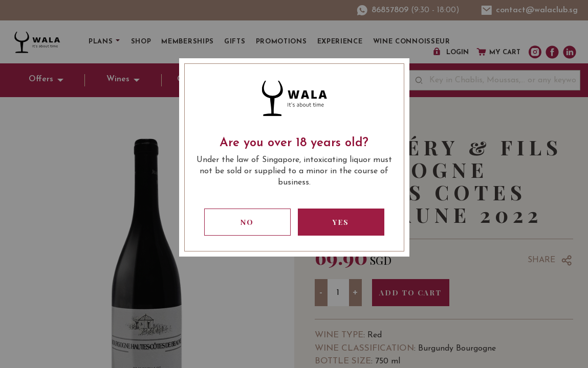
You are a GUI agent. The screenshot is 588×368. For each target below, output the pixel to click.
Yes (341, 222)
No (247, 222)
